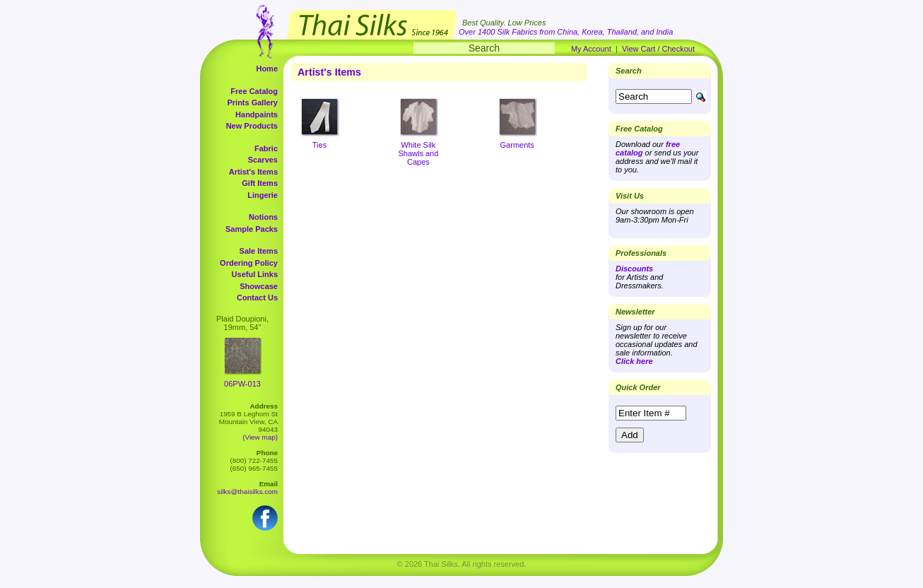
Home (267, 69)
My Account (591, 49)
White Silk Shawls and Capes (418, 153)
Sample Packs (252, 229)
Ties (319, 145)
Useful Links (255, 274)
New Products (252, 126)
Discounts (634, 269)
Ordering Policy (249, 263)
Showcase (259, 286)
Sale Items (259, 251)
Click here (634, 361)
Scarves (263, 160)
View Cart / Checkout (658, 49)
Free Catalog (254, 91)
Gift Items (260, 183)
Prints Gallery (252, 102)
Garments (517, 145)
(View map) (260, 437)
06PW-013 (242, 384)
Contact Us (257, 298)
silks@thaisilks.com (247, 492)
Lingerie (263, 195)
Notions (263, 217)
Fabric (266, 148)
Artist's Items (253, 172)
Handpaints (257, 114)
